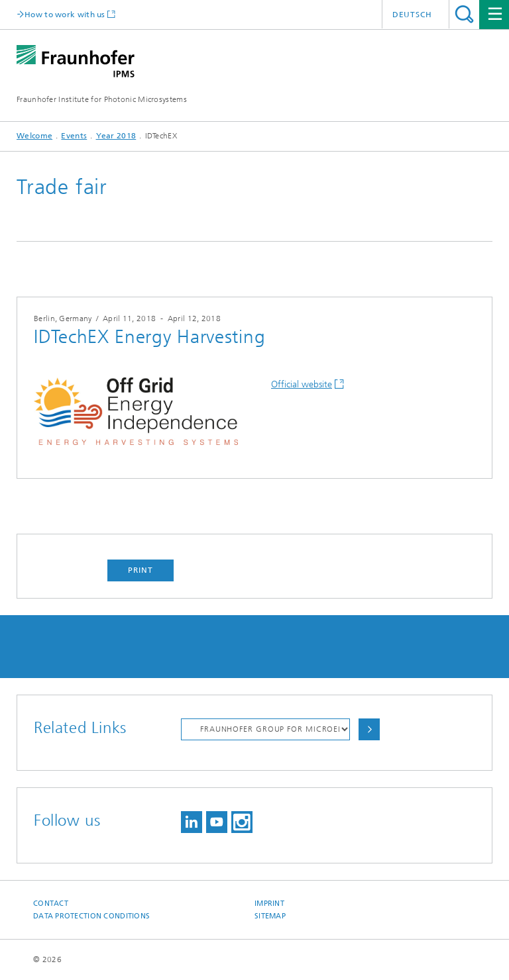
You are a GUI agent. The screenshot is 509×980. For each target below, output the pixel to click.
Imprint (269, 904)
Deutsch (412, 15)
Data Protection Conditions (91, 916)
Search (464, 14)
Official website (302, 384)
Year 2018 (116, 136)
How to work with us (65, 14)
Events (74, 136)
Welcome (34, 136)
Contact (51, 904)
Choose (369, 729)
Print (141, 570)
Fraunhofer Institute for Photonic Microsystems (102, 99)
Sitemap (270, 916)
